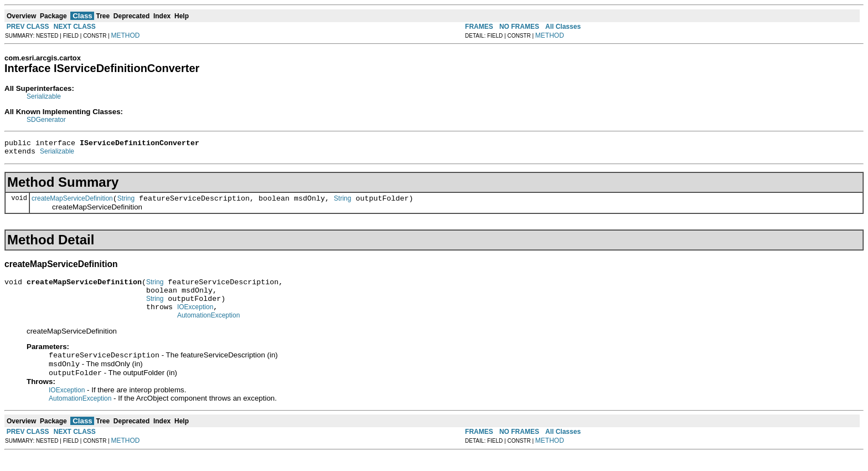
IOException (195, 319)
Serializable (44, 96)
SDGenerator (46, 120)
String (126, 203)
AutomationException (208, 329)
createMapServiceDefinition (72, 203)
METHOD (126, 35)
